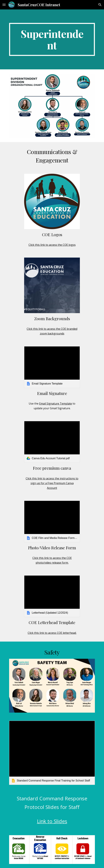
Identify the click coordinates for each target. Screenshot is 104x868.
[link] (52, 367)
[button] (4, 5)
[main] (52, 39)
